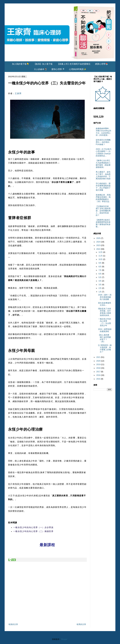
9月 (100, 263)
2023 (99, 245)
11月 (101, 256)
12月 (101, 252)
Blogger (64, 639)
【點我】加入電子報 (43, 64)
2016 (99, 375)
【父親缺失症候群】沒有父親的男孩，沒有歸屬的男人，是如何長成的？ (103, 211)
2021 (99, 357)
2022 (99, 249)
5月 (100, 277)
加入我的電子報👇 (21, 64)
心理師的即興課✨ (78, 69)
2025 (99, 238)
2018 (99, 368)
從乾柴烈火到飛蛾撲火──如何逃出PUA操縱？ (103, 142)
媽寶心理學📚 (102, 64)
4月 (100, 281)
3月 (100, 285)
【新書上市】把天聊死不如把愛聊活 (74, 64)
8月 (100, 267)
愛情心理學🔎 (58, 69)
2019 (99, 364)
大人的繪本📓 (40, 69)
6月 (100, 274)
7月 (100, 270)
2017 (99, 372)
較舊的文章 (81, 624)
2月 (100, 288)
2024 (99, 242)
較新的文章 (13, 624)
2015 (99, 379)
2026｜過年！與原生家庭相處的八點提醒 (105, 297)
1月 (100, 292)
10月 (101, 259)
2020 (99, 361)
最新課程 (47, 545)
